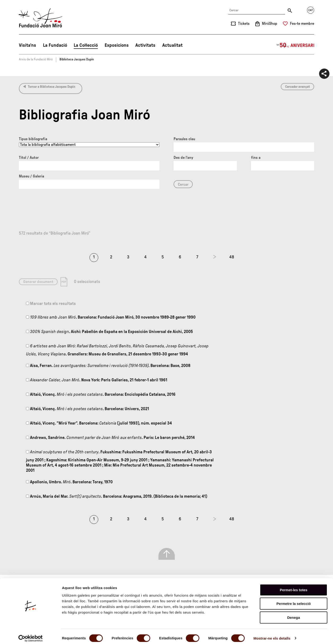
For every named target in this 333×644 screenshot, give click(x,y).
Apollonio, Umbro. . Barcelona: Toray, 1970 (69, 482)
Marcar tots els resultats (51, 304)
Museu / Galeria (32, 176)
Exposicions (117, 45)
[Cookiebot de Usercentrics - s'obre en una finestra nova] (31, 635)
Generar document (38, 282)
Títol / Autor (29, 158)
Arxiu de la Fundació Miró (36, 59)
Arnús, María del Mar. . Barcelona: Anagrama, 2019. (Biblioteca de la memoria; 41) (117, 497)
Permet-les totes (294, 586)
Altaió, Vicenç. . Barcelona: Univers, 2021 (88, 409)
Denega (294, 614)
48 (232, 257)
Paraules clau (184, 139)
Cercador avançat (297, 87)
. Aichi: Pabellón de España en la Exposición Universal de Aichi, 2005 (109, 332)
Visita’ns (28, 45)
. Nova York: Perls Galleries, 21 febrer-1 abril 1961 (97, 380)
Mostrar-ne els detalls (272, 635)
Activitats (145, 45)
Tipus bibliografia (33, 139)
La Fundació (55, 45)
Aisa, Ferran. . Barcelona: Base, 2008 (108, 366)
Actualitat (172, 45)
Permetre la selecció (293, 600)
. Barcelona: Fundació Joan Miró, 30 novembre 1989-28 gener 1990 (111, 317)
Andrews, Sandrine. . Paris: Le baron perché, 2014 (110, 438)
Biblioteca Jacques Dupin (77, 59)
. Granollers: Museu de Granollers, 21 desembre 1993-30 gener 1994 (117, 350)
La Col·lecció (86, 45)
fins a (256, 158)
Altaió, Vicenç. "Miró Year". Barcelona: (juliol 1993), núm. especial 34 (99, 423)
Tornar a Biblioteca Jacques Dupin (52, 87)
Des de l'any (183, 158)
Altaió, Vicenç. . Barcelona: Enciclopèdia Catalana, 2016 (101, 395)
